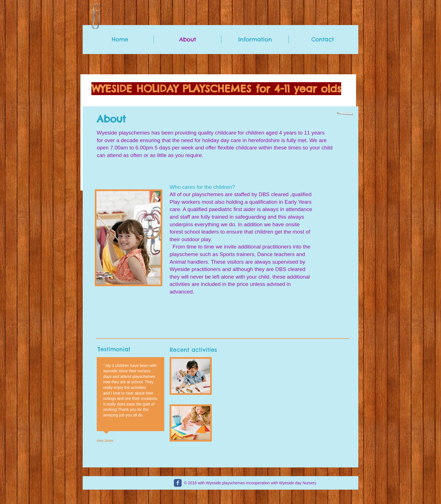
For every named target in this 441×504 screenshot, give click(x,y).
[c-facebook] (178, 483)
